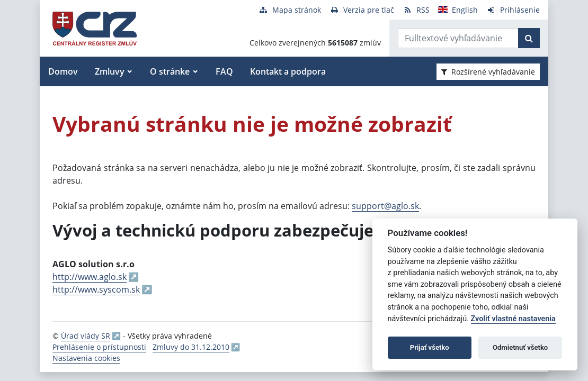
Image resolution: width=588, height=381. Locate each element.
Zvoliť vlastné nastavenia (513, 319)
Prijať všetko (430, 347)
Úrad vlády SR (86, 336)
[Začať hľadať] (529, 38)
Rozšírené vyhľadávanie (488, 72)
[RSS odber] (416, 10)
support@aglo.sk (385, 206)
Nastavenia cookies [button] (86, 358)
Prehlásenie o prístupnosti (99, 347)
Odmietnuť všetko (520, 347)
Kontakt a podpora (288, 71)
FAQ (224, 71)
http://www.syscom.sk (96, 289)
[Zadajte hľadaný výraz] (458, 38)
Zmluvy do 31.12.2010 (191, 347)
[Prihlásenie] (513, 10)
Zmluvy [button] (110, 71)
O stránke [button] (170, 71)
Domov (63, 71)
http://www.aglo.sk (90, 277)
